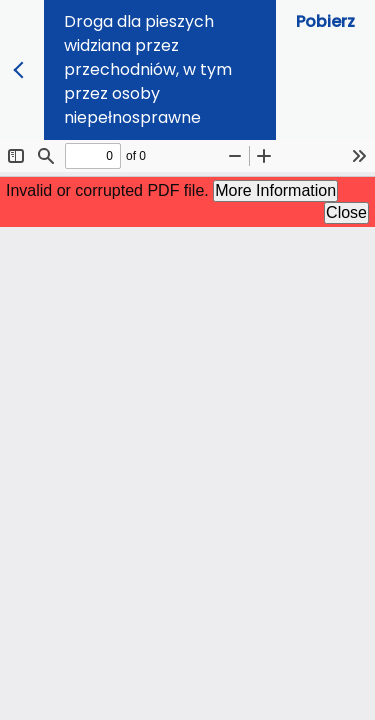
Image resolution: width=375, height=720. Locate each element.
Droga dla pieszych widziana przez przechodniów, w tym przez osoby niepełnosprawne (148, 69)
